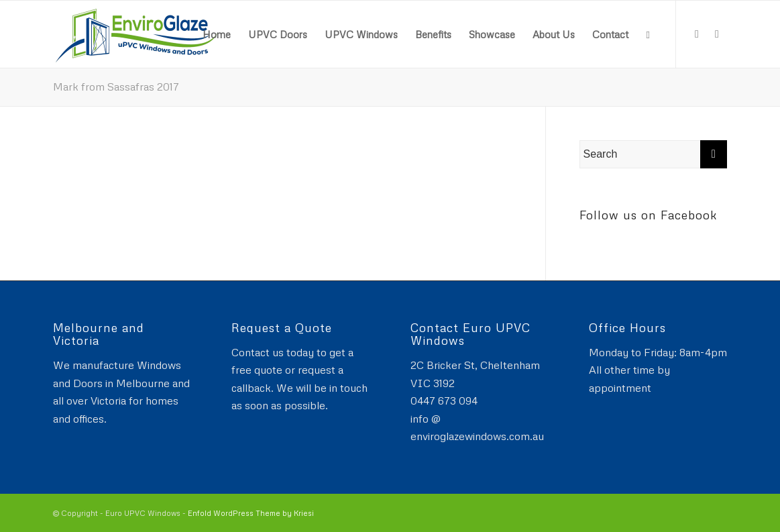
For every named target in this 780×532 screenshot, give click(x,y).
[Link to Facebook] (697, 34)
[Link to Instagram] (717, 34)
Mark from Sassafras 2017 (116, 87)
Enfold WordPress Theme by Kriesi (251, 513)
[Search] (648, 34)
